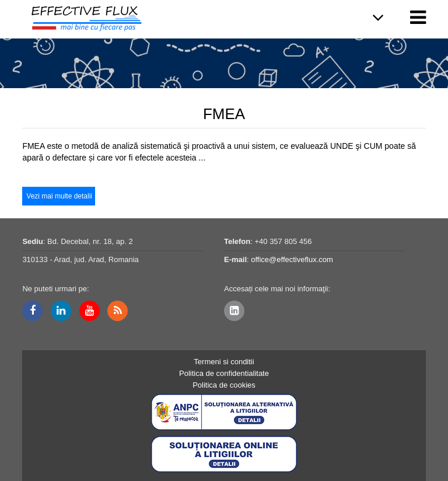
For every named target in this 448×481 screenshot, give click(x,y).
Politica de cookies (224, 385)
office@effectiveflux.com (292, 259)
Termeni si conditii (224, 362)
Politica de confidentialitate (224, 373)
